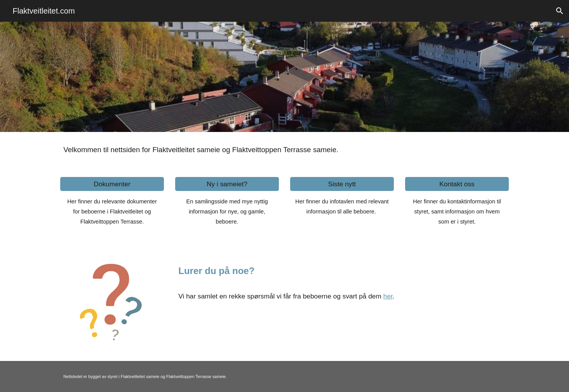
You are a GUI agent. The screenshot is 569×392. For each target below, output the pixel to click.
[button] (560, 11)
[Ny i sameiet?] (227, 184)
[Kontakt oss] (457, 184)
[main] (284, 150)
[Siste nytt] (342, 184)
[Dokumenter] (112, 184)
